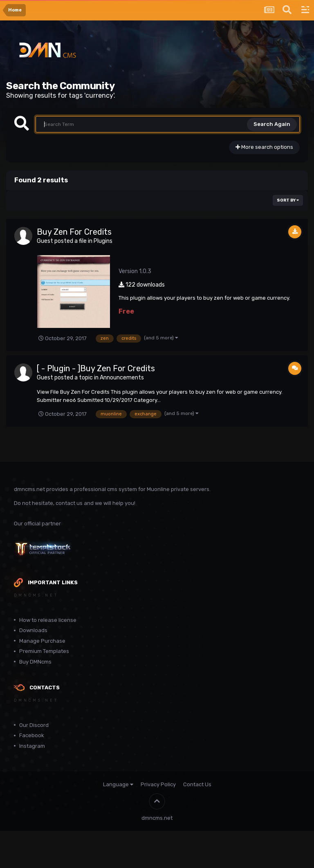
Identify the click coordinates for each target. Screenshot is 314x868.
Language (118, 784)
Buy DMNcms (35, 662)
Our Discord (34, 725)
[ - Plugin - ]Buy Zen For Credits (96, 368)
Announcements (122, 378)
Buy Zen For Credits (74, 232)
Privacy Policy (158, 784)
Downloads (33, 630)
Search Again (272, 124)
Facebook (32, 735)
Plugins (103, 241)
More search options (264, 147)
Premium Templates (44, 651)
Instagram (32, 746)
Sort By (288, 200)
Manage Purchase (42, 641)
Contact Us (197, 784)
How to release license (48, 620)
